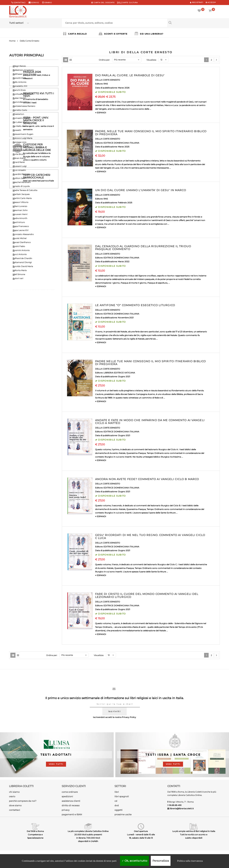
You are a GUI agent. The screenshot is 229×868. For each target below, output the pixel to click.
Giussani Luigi (20, 166)
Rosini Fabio (19, 246)
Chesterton (18, 114)
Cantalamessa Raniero (24, 106)
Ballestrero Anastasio (23, 70)
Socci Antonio (20, 254)
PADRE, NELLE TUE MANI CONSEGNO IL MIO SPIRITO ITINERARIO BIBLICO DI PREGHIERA (151, 133)
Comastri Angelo (21, 118)
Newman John (20, 210)
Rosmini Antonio (21, 250)
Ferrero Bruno (20, 150)
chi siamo (14, 792)
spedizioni (67, 796)
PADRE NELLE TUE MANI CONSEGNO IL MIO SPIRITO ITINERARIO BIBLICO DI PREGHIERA (151, 363)
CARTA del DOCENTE (103, 3)
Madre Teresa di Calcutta (25, 190)
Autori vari (18, 278)
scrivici (35, 3)
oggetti (119, 810)
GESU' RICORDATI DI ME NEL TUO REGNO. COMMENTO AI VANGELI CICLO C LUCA (150, 537)
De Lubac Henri (20, 122)
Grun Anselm (19, 170)
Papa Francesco (21, 226)
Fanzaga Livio (20, 142)
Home (12, 41)
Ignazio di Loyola (21, 186)
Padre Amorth (20, 218)
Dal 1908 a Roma (35, 831)
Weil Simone (19, 274)
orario (48, 3)
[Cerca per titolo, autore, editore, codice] (193, 23)
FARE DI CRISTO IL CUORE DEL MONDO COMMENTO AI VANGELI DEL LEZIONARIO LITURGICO (147, 595)
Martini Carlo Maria (22, 198)
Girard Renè (19, 162)
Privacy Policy (129, 717)
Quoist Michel (20, 238)
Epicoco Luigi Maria (22, 138)
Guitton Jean (19, 178)
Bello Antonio (20, 82)
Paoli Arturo (19, 222)
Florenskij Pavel (21, 146)
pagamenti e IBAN (72, 814)
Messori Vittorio (21, 202)
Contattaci (20, 3)
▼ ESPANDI (101, 113)
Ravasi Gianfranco (22, 242)
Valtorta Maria (20, 270)
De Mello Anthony (22, 126)
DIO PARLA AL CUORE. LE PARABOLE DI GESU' (130, 75)
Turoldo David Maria (23, 266)
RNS (106, 84)
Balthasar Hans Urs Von (24, 74)
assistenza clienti (71, 801)
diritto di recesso (71, 805)
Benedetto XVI (20, 86)
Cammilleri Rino (21, 102)
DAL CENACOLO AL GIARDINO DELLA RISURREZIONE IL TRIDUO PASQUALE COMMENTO (143, 248)
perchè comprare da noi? (23, 801)
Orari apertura (141, 831)
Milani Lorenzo (20, 206)
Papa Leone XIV (21, 230)
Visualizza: (151, 60)
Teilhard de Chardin (22, 258)
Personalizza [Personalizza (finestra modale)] (161, 861)
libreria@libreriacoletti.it (182, 808)
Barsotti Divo (19, 78)
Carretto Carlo (20, 110)
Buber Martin (19, 98)
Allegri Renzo (19, 66)
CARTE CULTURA (127, 3)
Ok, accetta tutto (134, 861)
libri (117, 792)
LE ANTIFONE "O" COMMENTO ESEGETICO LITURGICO (135, 305)
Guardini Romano (22, 174)
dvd (117, 805)
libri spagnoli (122, 796)
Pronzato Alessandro (23, 234)
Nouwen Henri (20, 214)
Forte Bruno (19, 154)
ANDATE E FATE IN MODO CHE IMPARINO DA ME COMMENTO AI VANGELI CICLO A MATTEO (150, 422)
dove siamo (15, 805)
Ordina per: (104, 60)
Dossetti (17, 130)
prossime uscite (123, 814)
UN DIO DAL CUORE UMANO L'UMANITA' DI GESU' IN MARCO (141, 190)
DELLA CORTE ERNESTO (108, 80)
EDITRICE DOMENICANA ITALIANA (121, 143)
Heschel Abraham (22, 182)
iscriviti (114, 711)
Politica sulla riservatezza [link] (190, 861)
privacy (66, 810)
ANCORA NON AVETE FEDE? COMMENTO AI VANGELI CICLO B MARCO (147, 479)
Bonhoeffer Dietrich (23, 94)
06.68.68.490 (175, 805)
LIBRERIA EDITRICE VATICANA (119, 373)
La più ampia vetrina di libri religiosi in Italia (194, 831)
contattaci (15, 810)
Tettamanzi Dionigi (22, 262)
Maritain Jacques (21, 194)
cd (116, 801)
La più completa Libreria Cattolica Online (88, 831)
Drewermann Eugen (23, 134)
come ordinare (70, 792)
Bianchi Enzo (19, 90)
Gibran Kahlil (19, 158)
